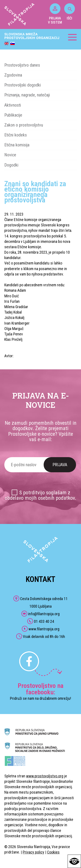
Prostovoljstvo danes (22, 65)
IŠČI (70, 12)
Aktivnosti (13, 105)
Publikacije (13, 115)
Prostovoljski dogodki (23, 85)
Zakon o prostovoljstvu (24, 125)
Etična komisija (17, 145)
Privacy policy (33, 852)
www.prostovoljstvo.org (45, 776)
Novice (10, 155)
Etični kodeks (16, 135)
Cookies (53, 852)
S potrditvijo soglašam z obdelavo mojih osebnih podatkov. (40, 495)
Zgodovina (13, 75)
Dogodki (11, 165)
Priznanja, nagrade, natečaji (27, 95)
